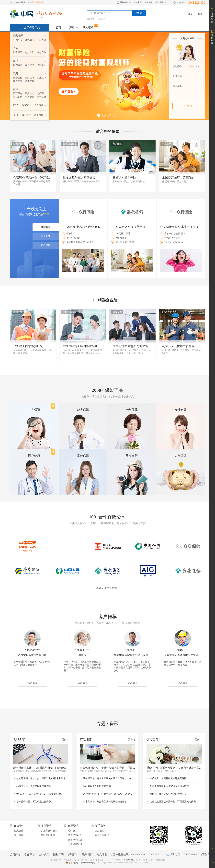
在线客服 (212, 18)
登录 (32, 2)
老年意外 (30, 81)
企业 (16, 115)
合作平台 (30, 854)
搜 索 (139, 13)
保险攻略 (148, 2)
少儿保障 (34, 410)
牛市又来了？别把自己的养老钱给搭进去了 (105, 802)
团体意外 (27, 115)
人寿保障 (181, 456)
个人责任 (39, 105)
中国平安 (18, 40)
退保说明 (73, 831)
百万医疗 (18, 94)
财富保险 (18, 52)
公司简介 (15, 854)
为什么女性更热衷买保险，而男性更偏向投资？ (174, 802)
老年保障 (132, 410)
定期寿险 (30, 52)
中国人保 (41, 40)
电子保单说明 (75, 844)
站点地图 (102, 854)
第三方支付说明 (49, 831)
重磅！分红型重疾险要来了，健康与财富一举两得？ (174, 768)
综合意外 (102, 19)
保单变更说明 (75, 840)
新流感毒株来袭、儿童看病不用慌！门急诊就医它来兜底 (41, 768)
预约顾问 (88, 28)
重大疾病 (91, 19)
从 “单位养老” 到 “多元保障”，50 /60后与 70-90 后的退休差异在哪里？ (109, 794)
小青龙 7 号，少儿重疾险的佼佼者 (34, 786)
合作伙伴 (44, 854)
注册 (200, 14)
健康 (16, 89)
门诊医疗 (41, 94)
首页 (58, 28)
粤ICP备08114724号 (132, 860)
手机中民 (124, 2)
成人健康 (30, 97)
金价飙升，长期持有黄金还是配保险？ (169, 778)
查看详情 (32, 683)
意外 (16, 73)
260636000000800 (113, 860)
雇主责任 (39, 115)
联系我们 (87, 854)
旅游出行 (132, 456)
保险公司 (18, 36)
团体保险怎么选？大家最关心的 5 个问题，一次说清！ (109, 778)
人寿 (16, 48)
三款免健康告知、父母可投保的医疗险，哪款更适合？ (107, 768)
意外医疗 (30, 78)
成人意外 (18, 81)
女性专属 (181, 410)
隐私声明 (58, 854)
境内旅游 (18, 65)
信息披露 (19, 831)
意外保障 (83, 456)
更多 (64, 740)
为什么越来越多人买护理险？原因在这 (169, 786)
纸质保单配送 (75, 835)
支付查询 (19, 835)
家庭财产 (27, 105)
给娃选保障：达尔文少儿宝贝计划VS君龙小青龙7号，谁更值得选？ (42, 778)
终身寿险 (41, 52)
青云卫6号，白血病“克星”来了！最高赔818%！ (40, 794)
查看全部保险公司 (106, 588)
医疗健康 (34, 456)
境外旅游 (30, 65)
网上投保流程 (102, 835)
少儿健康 (18, 97)
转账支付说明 (48, 835)
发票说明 (100, 831)
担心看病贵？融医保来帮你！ (98, 786)
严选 (72, 28)
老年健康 (41, 97)
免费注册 (40, 2)
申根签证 (41, 65)
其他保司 (30, 40)
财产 (16, 105)
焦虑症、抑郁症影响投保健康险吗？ (168, 794)
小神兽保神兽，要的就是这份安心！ (35, 802)
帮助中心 (138, 2)
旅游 (16, 61)
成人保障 (83, 410)
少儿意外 (41, 78)
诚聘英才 (73, 854)
